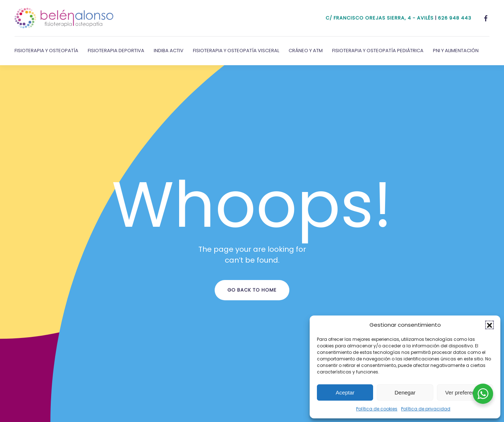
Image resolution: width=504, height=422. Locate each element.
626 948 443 (455, 18)
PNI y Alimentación (456, 51)
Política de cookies (377, 409)
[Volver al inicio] (64, 18)
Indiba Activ (169, 51)
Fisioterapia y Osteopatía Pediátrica (378, 51)
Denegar (405, 392)
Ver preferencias (465, 392)
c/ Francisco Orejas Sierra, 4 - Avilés (380, 18)
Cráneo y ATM (306, 51)
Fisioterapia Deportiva (116, 51)
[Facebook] (486, 18)
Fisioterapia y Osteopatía (46, 51)
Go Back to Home (252, 290)
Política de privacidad (426, 409)
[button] (489, 325)
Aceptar (345, 392)
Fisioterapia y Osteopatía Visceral (236, 51)
